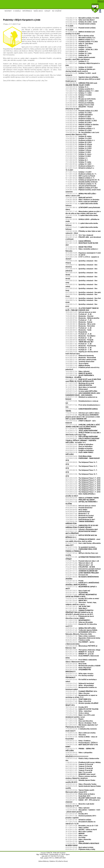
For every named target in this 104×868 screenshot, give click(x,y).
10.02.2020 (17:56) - (79, 373)
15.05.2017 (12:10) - (82, 584)
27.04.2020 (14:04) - (78, 338)
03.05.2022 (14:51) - (80, 128)
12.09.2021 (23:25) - (79, 198)
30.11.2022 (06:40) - (75, 97)
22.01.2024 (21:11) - (77, 51)
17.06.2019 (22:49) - (82, 413)
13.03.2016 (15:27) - (80, 685)
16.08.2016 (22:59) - (81, 633)
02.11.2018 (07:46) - (78, 429)
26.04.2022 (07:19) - (79, 130)
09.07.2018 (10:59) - (83, 478)
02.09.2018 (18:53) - (78, 456)
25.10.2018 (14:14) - (81, 431)
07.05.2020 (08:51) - (78, 330)
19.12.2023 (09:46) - (77, 55)
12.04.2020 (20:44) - (78, 350)
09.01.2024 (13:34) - (79, 53)
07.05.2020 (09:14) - (78, 328)
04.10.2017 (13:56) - (81, 547)
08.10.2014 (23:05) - (78, 839)
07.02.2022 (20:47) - (78, 156)
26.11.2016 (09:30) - (79, 612)
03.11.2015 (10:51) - (82, 726)
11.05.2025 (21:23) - (81, 38)
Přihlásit (101, 2)
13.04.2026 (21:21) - (82, 18)
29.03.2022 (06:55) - (79, 142)
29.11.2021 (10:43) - (79, 172)
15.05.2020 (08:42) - (79, 316)
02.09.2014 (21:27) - (80, 849)
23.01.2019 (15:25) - (83, 426)
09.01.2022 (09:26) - (78, 164)
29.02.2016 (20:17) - (81, 691)
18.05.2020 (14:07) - (81, 312)
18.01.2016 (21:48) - (77, 707)
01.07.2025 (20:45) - (80, 36)
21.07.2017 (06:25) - (82, 561)
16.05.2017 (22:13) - (74, 581)
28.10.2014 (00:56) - (79, 831)
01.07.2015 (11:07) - (79, 770)
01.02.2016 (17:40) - (78, 701)
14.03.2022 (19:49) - (79, 146)
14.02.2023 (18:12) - (77, 87)
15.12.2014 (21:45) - (78, 820)
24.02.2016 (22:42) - (78, 693)
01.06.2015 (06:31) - (81, 777)
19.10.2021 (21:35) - (83, 180)
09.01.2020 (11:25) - (83, 380)
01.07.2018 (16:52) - (83, 492)
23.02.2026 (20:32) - (81, 22)
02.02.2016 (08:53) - (78, 699)
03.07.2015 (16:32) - (79, 768)
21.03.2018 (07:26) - (82, 526)
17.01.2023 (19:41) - (82, 91)
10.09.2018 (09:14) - (79, 448)
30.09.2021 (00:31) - (81, 186)
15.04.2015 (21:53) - (80, 794)
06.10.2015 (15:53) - (76, 735)
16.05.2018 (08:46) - (81, 506)
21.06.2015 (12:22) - (80, 774)
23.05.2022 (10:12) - (79, 122)
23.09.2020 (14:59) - (75, 255)
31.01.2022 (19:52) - (77, 158)
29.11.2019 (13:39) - (80, 383)
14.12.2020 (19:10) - (79, 247)
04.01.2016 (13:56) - (74, 719)
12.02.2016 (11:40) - (81, 696)
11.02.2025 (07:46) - (80, 40)
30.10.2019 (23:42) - (81, 387)
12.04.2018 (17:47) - (80, 519)
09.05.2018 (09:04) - (76, 510)
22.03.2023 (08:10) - (81, 84)
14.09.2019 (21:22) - (77, 389)
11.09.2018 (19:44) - (79, 444)
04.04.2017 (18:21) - (78, 591)
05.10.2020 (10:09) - (83, 253)
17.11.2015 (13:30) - (79, 721)
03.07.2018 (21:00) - (83, 488)
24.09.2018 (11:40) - (83, 434)
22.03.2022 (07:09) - (79, 144)
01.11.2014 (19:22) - (77, 828)
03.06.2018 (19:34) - (80, 500)
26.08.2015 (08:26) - (79, 752)
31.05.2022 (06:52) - (81, 121)
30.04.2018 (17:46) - (77, 514)
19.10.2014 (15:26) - (77, 835)
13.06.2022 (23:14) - (79, 113)
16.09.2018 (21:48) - (82, 436)
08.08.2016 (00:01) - (78, 640)
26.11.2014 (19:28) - (82, 826)
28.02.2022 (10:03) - (78, 152)
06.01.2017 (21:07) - (76, 608)
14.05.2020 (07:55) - (82, 318)
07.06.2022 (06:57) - (78, 117)
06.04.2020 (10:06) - (81, 357)
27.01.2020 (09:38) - (80, 376)
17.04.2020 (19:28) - (78, 348)
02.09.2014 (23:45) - (79, 847)
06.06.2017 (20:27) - (82, 573)
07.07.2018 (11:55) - (83, 482)
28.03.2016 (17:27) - (79, 673)
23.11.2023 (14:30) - (80, 58)
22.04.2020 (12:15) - (79, 342)
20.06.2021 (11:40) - (83, 212)
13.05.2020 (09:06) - (78, 320)
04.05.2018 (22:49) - (78, 512)
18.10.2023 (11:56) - (79, 67)
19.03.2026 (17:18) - (80, 20)
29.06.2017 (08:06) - (80, 567)
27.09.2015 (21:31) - (78, 741)
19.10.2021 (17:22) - (81, 182)
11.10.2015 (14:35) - (81, 733)
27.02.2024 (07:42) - (82, 49)
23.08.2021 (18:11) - (82, 201)
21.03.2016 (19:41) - (80, 683)
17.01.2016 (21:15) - (79, 711)
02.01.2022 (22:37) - (80, 166)
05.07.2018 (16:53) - (83, 486)
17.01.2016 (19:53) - (77, 713)
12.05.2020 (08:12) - (80, 324)
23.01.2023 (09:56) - (80, 89)
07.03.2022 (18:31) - (78, 150)
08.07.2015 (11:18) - (79, 766)
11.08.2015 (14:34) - (83, 762)
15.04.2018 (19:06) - (79, 517)
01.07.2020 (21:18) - (83, 298)
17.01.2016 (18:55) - (80, 716)
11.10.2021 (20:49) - (81, 184)
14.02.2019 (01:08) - (83, 417)
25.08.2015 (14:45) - (77, 755)
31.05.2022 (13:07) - (80, 119)
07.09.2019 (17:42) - (83, 394)
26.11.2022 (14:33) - (81, 99)
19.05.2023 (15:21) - (82, 77)
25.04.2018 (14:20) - (80, 515)
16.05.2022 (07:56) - (82, 124)
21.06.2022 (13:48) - (82, 111)
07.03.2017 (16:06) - (81, 595)
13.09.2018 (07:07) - (82, 440)
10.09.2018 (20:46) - (79, 446)
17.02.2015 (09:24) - (77, 808)
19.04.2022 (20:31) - (82, 133)
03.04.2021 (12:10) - (78, 241)
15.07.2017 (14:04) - (79, 563)
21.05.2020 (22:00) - (82, 309)
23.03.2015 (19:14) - (78, 796)
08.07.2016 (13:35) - (83, 650)
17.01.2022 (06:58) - (78, 162)
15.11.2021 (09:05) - (80, 176)
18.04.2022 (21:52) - (78, 136)
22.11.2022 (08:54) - (79, 101)
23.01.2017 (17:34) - (81, 603)
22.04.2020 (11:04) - (78, 344)
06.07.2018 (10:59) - (83, 484)
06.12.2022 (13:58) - (79, 95)
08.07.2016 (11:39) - (80, 652)
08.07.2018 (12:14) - (83, 480)
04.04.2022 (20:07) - (80, 140)
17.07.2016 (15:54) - (83, 638)
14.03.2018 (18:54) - (82, 529)
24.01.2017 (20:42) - (76, 600)
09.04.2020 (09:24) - (80, 356)
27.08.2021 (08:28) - (82, 200)
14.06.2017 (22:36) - (83, 569)
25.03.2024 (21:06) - (77, 45)
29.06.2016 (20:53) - (76, 664)
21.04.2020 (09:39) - (81, 346)
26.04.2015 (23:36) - (80, 791)
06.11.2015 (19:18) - (81, 723)
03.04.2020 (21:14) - (81, 359)
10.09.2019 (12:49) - (81, 391)
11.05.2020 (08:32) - (80, 326)
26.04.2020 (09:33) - (79, 340)
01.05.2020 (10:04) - (80, 336)
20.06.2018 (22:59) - (82, 498)
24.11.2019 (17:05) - (79, 385)
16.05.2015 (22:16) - (81, 784)
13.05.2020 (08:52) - (79, 322)
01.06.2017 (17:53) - (77, 575)
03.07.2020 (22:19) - (83, 292)
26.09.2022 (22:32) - (80, 103)
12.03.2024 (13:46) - (79, 47)
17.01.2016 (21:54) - (82, 709)
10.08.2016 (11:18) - (80, 636)
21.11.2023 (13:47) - (77, 61)
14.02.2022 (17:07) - (78, 154)
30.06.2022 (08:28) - (79, 108)
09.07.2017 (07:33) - (79, 565)
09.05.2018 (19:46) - (79, 508)
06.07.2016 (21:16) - (80, 654)
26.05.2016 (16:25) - (83, 666)
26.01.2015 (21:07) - (77, 814)
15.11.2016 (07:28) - (79, 622)
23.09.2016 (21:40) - (82, 630)
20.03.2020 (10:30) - (77, 363)
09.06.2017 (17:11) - (82, 571)
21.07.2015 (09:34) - (79, 764)
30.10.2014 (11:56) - (81, 829)
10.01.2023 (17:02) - (79, 93)
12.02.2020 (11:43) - (78, 365)
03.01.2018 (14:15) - (83, 540)
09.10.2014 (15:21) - (75, 837)
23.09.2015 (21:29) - (82, 743)
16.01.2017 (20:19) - (78, 606)
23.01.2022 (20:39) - (77, 160)
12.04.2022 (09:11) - (79, 138)
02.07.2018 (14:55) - (83, 490)
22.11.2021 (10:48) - (81, 174)
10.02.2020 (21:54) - (77, 371)
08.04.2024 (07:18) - (79, 43)
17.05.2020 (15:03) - (78, 314)
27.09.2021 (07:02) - (82, 188)
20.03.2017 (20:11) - (77, 593)
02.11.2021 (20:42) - (80, 178)
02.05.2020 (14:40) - (78, 334)
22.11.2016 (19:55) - (78, 620)
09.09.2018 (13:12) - (80, 450)
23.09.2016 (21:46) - (81, 628)
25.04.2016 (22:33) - (78, 668)
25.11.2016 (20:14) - (80, 617)
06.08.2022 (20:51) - (80, 105)
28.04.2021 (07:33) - (79, 235)
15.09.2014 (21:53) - (75, 841)
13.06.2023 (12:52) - (80, 70)
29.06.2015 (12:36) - (79, 772)
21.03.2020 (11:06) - (80, 361)
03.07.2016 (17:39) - (81, 661)
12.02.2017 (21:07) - (82, 598)
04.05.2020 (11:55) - (76, 332)
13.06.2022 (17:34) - (79, 115)
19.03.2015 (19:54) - (83, 798)
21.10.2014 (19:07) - (75, 833)
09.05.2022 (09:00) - (79, 126)
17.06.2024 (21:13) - (82, 42)
